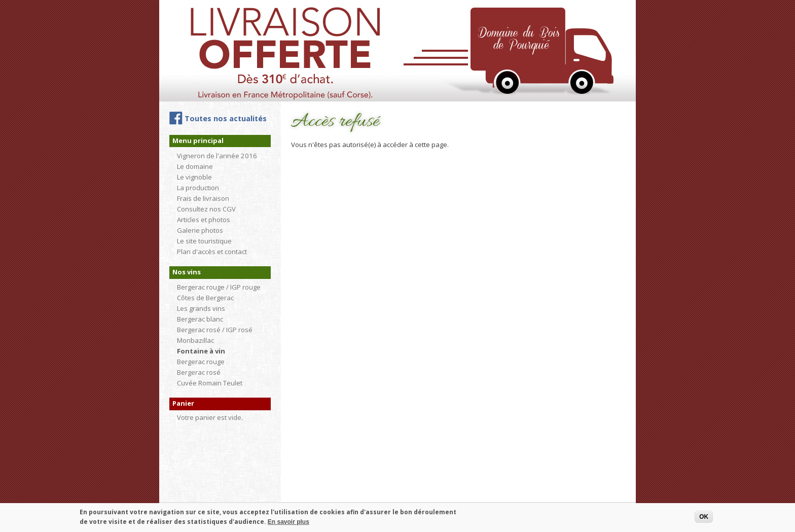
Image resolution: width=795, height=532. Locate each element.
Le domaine (195, 166)
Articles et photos (204, 220)
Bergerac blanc (200, 319)
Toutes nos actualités (226, 118)
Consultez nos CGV (206, 209)
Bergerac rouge (201, 362)
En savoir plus (288, 524)
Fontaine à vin (201, 351)
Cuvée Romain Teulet (210, 383)
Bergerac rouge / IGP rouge (219, 287)
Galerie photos (200, 230)
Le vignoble (194, 177)
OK (704, 519)
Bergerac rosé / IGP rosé (215, 330)
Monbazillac (195, 340)
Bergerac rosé (199, 372)
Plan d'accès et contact (212, 252)
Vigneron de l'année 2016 (217, 156)
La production (198, 188)
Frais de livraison (203, 198)
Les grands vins (201, 308)
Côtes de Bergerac (205, 298)
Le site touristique (204, 241)
